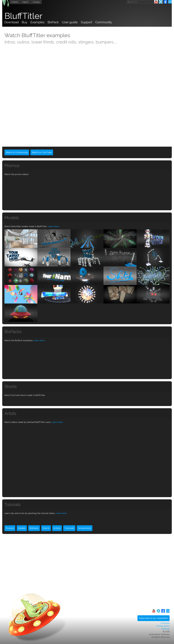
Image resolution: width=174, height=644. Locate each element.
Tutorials (69, 528)
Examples (37, 22)
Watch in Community (17, 152)
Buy (25, 22)
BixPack (53, 22)
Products (15, 2)
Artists (57, 528)
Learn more (53, 226)
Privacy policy (163, 626)
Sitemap (166, 629)
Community (104, 22)
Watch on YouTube (42, 152)
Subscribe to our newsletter (154, 618)
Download (12, 22)
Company (36, 2)
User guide (70, 22)
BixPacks (34, 528)
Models (22, 528)
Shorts (46, 528)
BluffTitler (23, 16)
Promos (10, 528)
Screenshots (85, 528)
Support (25, 2)
